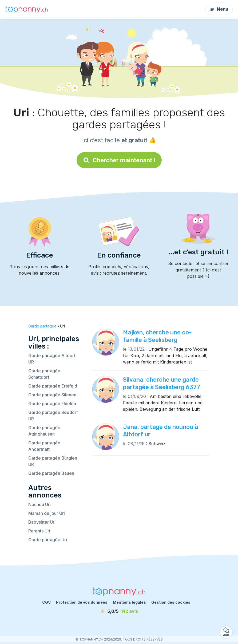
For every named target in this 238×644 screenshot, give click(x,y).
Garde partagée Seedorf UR (53, 416)
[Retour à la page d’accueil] (27, 9)
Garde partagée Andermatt (44, 446)
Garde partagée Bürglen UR (53, 461)
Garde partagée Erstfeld (53, 386)
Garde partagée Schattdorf (44, 374)
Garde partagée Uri (48, 540)
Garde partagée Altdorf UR (52, 359)
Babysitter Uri (42, 522)
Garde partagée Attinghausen (44, 431)
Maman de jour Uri (47, 513)
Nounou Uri (39, 504)
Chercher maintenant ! (119, 160)
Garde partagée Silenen (52, 395)
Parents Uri (39, 531)
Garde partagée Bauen (51, 473)
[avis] (119, 611)
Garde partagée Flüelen (52, 404)
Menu (219, 9)
